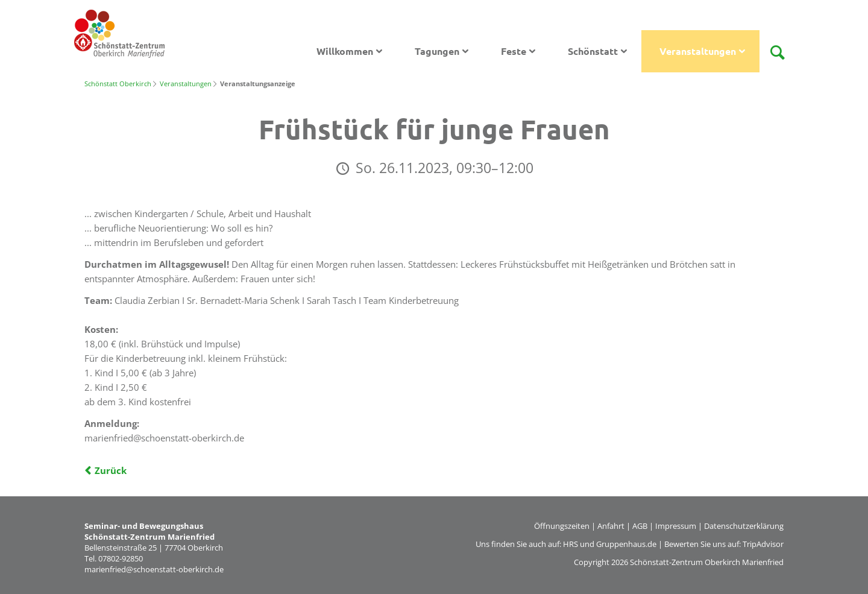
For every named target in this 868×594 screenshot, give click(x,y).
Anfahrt (611, 526)
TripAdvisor (763, 544)
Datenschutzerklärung (744, 526)
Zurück (111, 470)
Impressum (676, 526)
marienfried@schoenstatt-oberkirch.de (154, 569)
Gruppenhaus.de (626, 544)
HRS (571, 544)
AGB (640, 526)
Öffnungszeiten (562, 526)
